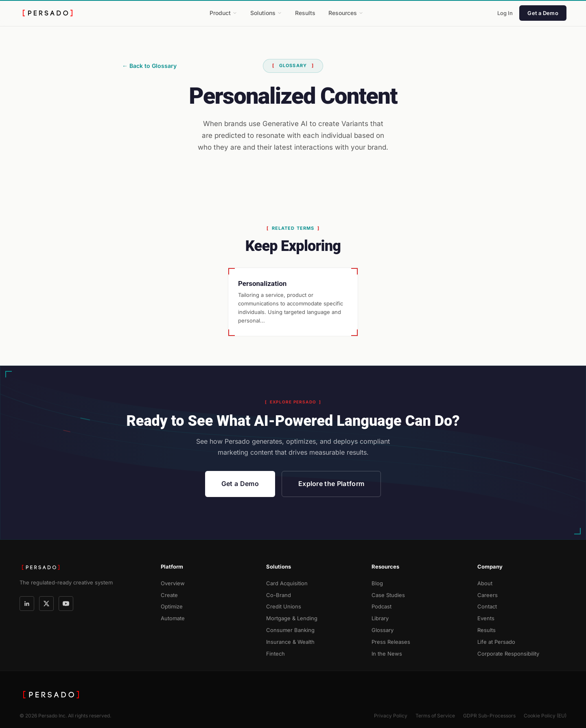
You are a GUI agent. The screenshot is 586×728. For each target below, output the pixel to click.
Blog (377, 583)
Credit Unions (284, 606)
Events (486, 618)
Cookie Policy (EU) (545, 716)
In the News (387, 654)
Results (305, 13)
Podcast (382, 606)
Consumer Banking (290, 630)
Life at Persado (496, 642)
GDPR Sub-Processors (489, 716)
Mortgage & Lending (292, 618)
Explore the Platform (331, 484)
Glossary (383, 630)
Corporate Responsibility (508, 654)
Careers (488, 595)
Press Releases (391, 642)
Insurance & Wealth (290, 642)
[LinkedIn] (27, 604)
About (485, 583)
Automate (173, 618)
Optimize (172, 606)
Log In (505, 13)
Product (223, 13)
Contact (487, 606)
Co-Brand (279, 595)
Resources (346, 13)
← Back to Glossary (149, 66)
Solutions (266, 13)
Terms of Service (435, 716)
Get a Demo (543, 13)
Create (169, 595)
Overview (173, 583)
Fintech (276, 654)
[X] (46, 604)
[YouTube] (66, 604)
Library (380, 618)
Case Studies (388, 595)
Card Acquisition (287, 583)
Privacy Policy (391, 716)
